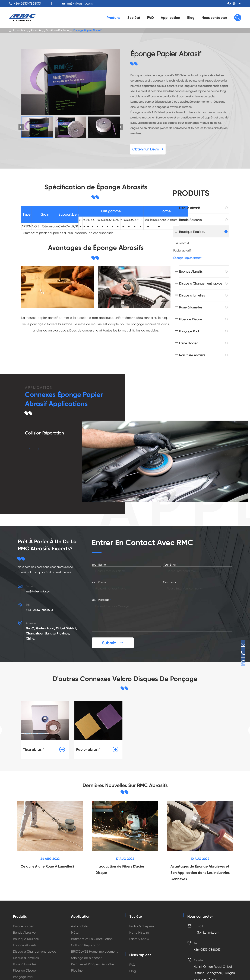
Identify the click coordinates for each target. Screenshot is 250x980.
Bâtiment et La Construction (92, 911)
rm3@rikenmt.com (80, 3)
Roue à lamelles (191, 307)
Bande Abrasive (190, 220)
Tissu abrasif (181, 243)
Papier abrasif (182, 251)
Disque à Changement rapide (201, 283)
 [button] (30, 449)
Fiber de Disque (191, 319)
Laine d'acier (188, 343)
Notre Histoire (139, 904)
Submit (113, 611)
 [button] (120, 127)
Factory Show (139, 911)
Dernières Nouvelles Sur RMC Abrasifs (125, 754)
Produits (113, 18)
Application (170, 18)
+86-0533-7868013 (27, 3)
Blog (191, 18)
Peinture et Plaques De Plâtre (93, 936)
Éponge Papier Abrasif (87, 32)
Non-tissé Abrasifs (192, 355)
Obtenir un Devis (148, 149)
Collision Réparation (86, 917)
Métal (75, 904)
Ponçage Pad (189, 331)
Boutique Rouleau (57, 32)
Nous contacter (214, 18)
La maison (20, 32)
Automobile (79, 898)
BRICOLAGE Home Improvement (94, 923)
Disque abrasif (189, 208)
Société (134, 18)
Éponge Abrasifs (191, 271)
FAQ (150, 18)
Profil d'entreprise (142, 898)
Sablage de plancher (86, 930)
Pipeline (77, 942)
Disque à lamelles (192, 295)
